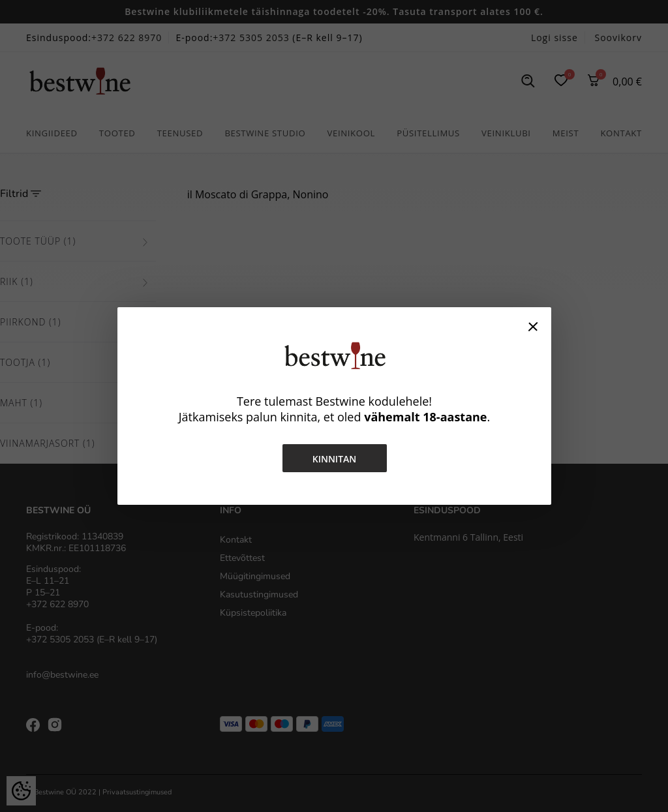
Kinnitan (334, 459)
